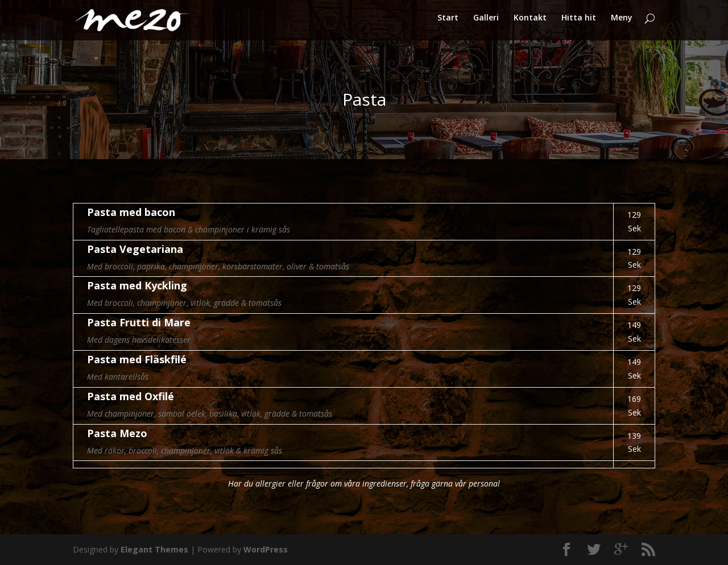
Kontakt (530, 23)
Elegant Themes (154, 549)
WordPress (266, 549)
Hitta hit (579, 23)
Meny (622, 23)
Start (448, 23)
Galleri (486, 23)
